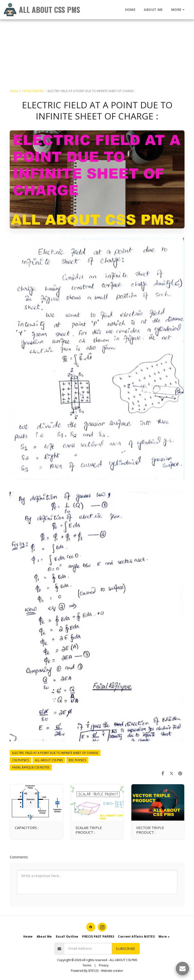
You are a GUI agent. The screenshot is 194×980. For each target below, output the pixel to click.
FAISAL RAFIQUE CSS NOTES (31, 767)
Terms (87, 965)
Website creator (112, 971)
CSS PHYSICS (21, 760)
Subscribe (126, 949)
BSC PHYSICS (77, 760)
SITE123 (93, 971)
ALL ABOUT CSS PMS (49, 760)
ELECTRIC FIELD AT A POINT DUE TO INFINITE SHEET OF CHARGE (55, 753)
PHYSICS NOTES (33, 91)
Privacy (104, 965)
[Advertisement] (95, 34)
